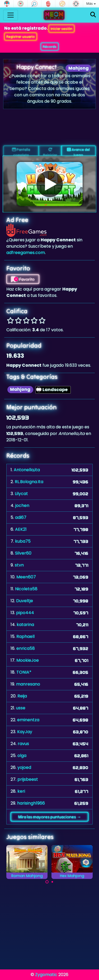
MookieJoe (28, 660)
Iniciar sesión (62, 29)
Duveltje (25, 601)
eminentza (28, 720)
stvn (19, 565)
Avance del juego (78, 152)
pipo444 (25, 613)
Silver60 (23, 553)
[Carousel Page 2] (52, 882)
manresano (28, 684)
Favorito (23, 279)
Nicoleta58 (26, 589)
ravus (23, 744)
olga (22, 756)
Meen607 (26, 577)
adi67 (21, 517)
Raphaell (25, 636)
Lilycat (21, 494)
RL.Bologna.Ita (29, 482)
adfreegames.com (26, 253)
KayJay (25, 732)
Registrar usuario (21, 37)
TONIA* (24, 672)
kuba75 (23, 541)
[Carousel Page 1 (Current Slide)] (47, 882)
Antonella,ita (27, 470)
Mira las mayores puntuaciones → (49, 817)
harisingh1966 (31, 803)
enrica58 (26, 648)
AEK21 (21, 529)
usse (21, 708)
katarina (25, 625)
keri (21, 791)
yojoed (24, 767)
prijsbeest (28, 779)
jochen (22, 505)
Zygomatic (46, 975)
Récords (50, 47)
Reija (22, 696)
